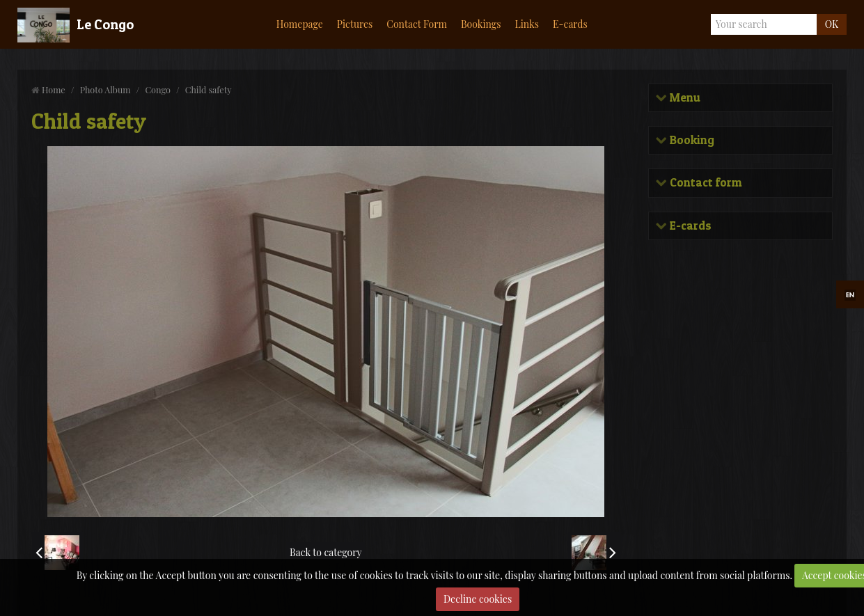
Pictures (355, 24)
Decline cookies (478, 599)
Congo (157, 89)
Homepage (300, 24)
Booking (691, 140)
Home (54, 89)
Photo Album (105, 89)
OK (832, 24)
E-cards (570, 24)
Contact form (704, 183)
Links (527, 24)
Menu (684, 98)
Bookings (481, 24)
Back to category (325, 552)
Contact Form (417, 24)
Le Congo (105, 24)
